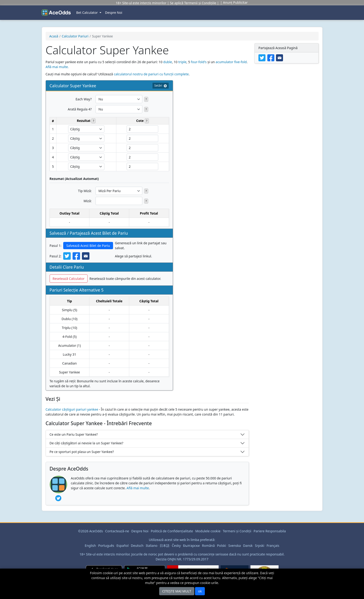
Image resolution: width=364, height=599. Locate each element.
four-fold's (199, 62)
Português (106, 546)
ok (200, 591)
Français (273, 546)
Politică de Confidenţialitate (172, 531)
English (90, 546)
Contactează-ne (117, 531)
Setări (160, 86)
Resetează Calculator (69, 279)
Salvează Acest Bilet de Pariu (88, 246)
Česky (176, 546)
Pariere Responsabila (270, 531)
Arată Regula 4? (80, 109)
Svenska (234, 546)
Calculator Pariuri (75, 36)
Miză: (88, 201)
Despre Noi (114, 13)
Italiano (152, 546)
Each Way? (84, 99)
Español (123, 546)
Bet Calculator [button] (88, 13)
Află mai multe (138, 488)
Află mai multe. (57, 67)
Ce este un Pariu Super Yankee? (74, 434)
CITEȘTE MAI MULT (177, 591)
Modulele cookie (208, 531)
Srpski (260, 546)
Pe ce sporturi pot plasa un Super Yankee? (82, 452)
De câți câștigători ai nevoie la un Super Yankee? (86, 443)
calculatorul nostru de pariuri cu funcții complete (151, 74)
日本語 (165, 546)
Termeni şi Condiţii (237, 531)
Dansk (248, 546)
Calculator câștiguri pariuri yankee (72, 409)
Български (191, 546)
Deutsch (137, 546)
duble (167, 62)
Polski (221, 546)
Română (208, 546)
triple (182, 62)
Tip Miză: (85, 191)
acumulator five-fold (231, 62)
